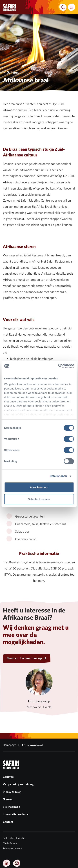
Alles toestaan (39, 487)
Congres (8, 777)
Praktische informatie (14, 838)
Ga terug (11, 72)
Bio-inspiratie (12, 807)
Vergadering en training (18, 784)
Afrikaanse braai (30, 745)
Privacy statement (12, 848)
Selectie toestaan (39, 499)
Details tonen (58, 476)
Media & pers (10, 843)
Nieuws (8, 799)
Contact (8, 822)
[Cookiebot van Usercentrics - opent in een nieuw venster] (58, 366)
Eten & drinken (12, 792)
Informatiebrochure (16, 814)
